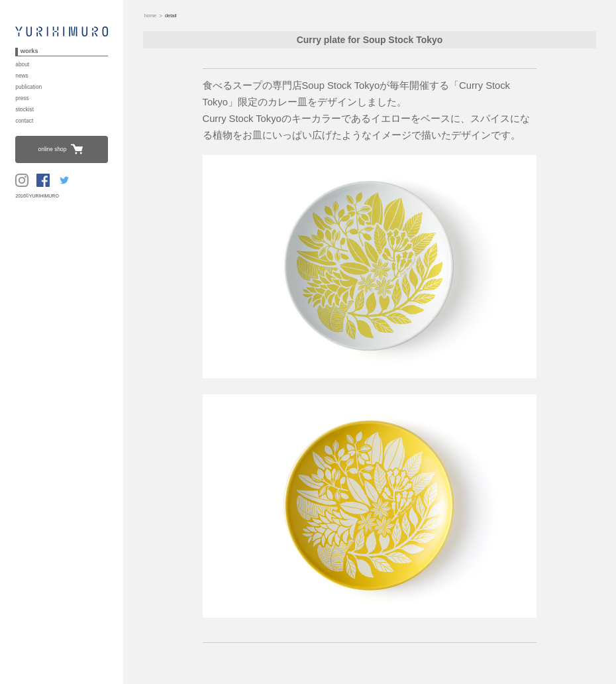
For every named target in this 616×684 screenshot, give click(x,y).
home (150, 16)
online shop (53, 149)
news (22, 76)
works (29, 51)
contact (24, 121)
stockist (25, 109)
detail (170, 16)
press (22, 98)
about (22, 64)
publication (28, 87)
